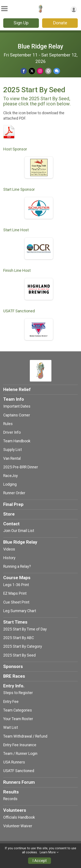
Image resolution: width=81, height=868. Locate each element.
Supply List (13, 450)
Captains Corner (17, 415)
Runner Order (14, 493)
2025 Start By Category (23, 646)
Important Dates (17, 406)
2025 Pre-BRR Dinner (21, 467)
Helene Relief (17, 389)
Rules (8, 424)
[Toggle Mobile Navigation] (4, 9)
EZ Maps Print (15, 593)
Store (9, 514)
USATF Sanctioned (19, 771)
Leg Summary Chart (20, 611)
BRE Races (14, 676)
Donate (60, 23)
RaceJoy (10, 476)
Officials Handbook (19, 817)
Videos (9, 549)
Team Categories (18, 710)
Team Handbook (17, 441)
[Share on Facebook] (24, 71)
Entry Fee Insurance (20, 745)
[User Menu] (74, 9)
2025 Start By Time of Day (25, 629)
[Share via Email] (48, 71)
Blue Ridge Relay (40, 46)
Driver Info (12, 432)
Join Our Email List (19, 531)
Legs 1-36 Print (16, 585)
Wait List (11, 727)
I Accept (40, 861)
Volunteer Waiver (18, 826)
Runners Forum (19, 782)
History (9, 558)
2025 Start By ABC (19, 638)
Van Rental (12, 458)
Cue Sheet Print (16, 602)
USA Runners (14, 762)
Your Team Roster (18, 719)
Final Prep (13, 504)
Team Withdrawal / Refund (25, 736)
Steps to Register (18, 693)
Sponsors (13, 666)
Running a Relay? (17, 566)
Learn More (48, 852)
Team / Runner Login (20, 754)
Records (10, 799)
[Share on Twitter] (32, 71)
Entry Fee (11, 702)
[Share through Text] (57, 71)
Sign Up (21, 23)
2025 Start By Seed (19, 655)
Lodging (10, 484)
